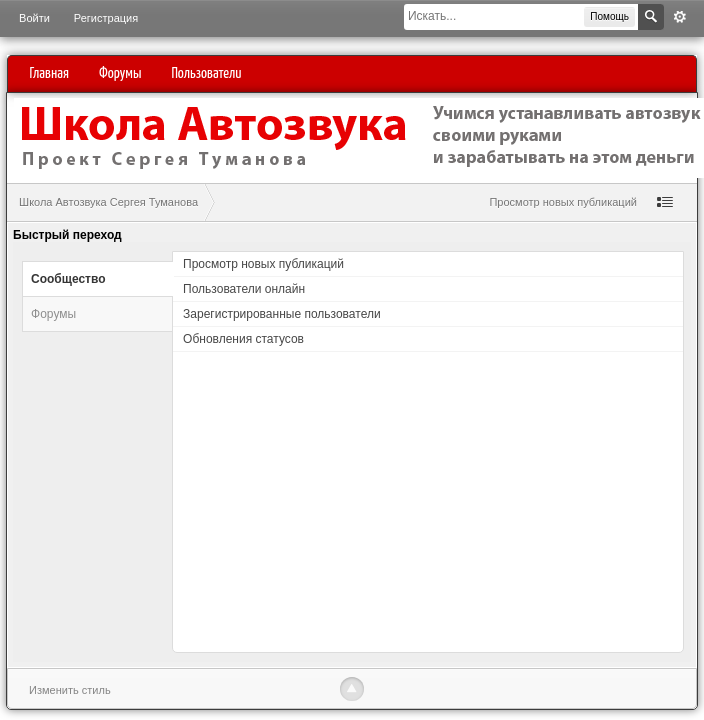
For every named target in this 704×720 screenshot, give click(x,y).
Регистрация (106, 18)
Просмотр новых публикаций (563, 202)
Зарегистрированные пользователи (282, 314)
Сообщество (68, 279)
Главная (49, 73)
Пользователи (206, 73)
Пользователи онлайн (244, 289)
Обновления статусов (243, 339)
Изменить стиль (70, 690)
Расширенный (680, 17)
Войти (34, 18)
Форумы (120, 73)
